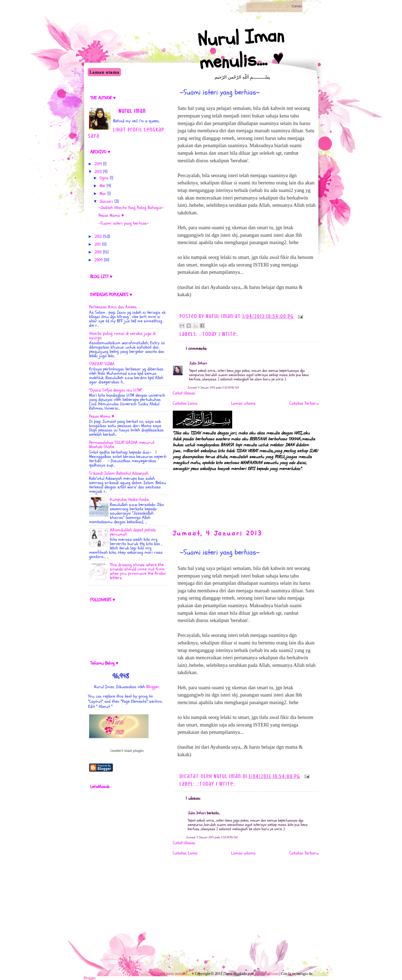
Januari (106, 201)
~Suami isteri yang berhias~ (220, 92)
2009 (99, 260)
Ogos (104, 178)
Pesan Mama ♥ (111, 215)
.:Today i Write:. (219, 334)
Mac (103, 194)
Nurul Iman (132, 111)
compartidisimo (267, 974)
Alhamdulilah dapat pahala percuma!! (133, 532)
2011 (98, 244)
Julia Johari (198, 363)
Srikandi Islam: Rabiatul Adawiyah (119, 473)
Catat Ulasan (184, 393)
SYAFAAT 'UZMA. (102, 364)
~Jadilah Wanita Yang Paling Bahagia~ (131, 208)
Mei (102, 186)
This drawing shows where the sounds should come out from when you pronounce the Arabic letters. (138, 571)
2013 (98, 172)
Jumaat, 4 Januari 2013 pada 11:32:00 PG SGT (213, 388)
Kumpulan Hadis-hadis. (130, 499)
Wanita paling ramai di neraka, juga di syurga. (122, 336)
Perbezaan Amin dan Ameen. (113, 307)
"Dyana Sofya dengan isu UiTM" (116, 390)
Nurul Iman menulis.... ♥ (241, 49)
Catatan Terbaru (304, 403)
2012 (98, 236)
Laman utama (104, 72)
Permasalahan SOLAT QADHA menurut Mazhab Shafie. (122, 445)
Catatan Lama (185, 403)
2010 (98, 252)
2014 (98, 164)
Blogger (153, 687)
